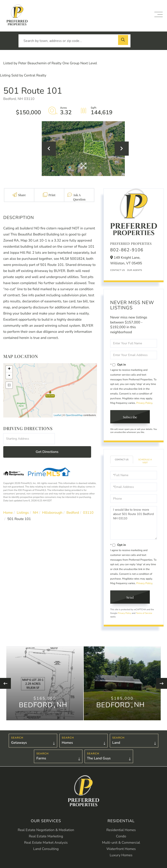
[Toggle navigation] (159, 14)
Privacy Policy (144, 403)
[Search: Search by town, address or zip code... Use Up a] (74, 41)
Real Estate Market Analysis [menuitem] (46, 845)
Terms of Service (144, 614)
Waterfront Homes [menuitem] (121, 851)
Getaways (19, 744)
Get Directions (76, 439)
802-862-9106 (127, 250)
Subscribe (131, 417)
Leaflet (57, 415)
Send (131, 598)
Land (116, 744)
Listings (23, 500)
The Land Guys (99, 761)
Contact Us (118, 270)
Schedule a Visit (145, 462)
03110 (88, 500)
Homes (67, 744)
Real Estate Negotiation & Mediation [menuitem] (46, 832)
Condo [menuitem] (121, 838)
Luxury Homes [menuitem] (121, 857)
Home (8, 500)
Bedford (73, 500)
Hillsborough (52, 500)
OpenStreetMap (74, 415)
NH (35, 500)
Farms (41, 761)
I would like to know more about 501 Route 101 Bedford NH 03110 (134, 523)
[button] (124, 41)
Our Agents (134, 270)
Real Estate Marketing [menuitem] (46, 838)
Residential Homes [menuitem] (121, 832)
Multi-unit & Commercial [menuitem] (121, 845)
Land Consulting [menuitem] (46, 851)
